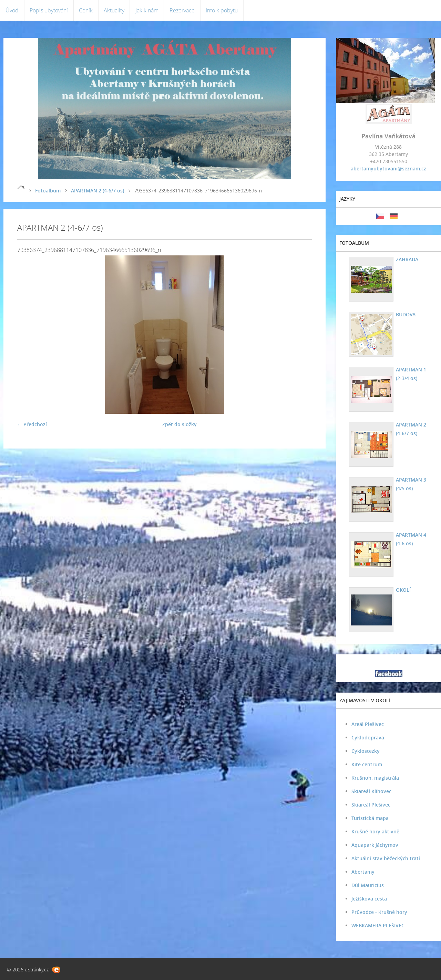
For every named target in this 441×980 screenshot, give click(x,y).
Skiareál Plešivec (371, 805)
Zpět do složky (180, 424)
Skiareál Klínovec (371, 791)
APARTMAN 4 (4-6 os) (411, 539)
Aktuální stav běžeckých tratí (386, 858)
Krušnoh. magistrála (375, 778)
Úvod (12, 10)
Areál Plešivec (368, 724)
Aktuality (114, 10)
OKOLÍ (403, 590)
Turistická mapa (370, 818)
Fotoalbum (48, 191)
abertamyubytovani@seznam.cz (388, 168)
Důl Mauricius (368, 885)
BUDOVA (406, 314)
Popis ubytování (49, 10)
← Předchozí (32, 424)
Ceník (86, 10)
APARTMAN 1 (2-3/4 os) (411, 374)
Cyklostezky (366, 751)
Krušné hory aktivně (375, 831)
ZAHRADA (407, 259)
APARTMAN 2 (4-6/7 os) (98, 191)
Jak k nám (147, 10)
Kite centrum (367, 764)
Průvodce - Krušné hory (379, 912)
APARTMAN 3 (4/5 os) (411, 484)
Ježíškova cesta (369, 899)
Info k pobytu (222, 10)
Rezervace (182, 10)
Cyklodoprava (368, 737)
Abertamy (363, 872)
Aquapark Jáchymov (375, 845)
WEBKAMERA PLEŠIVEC (378, 925)
